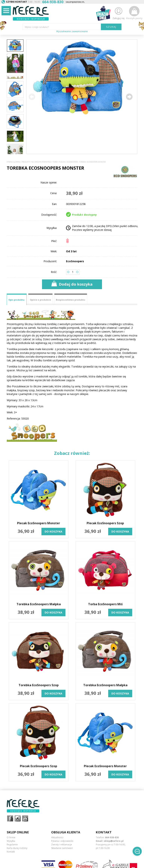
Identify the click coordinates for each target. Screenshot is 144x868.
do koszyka (53, 531)
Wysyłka (11, 841)
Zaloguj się (118, 13)
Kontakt (11, 852)
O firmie (11, 837)
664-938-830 (112, 837)
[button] (129, 97)
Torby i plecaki (59, 162)
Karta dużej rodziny (17, 848)
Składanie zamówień (62, 848)
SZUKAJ (111, 27)
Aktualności (57, 837)
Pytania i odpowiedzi (62, 841)
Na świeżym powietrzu (41, 162)
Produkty (26, 162)
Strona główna (14, 162)
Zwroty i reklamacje (62, 845)
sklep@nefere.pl (75, 2)
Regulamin (12, 845)
